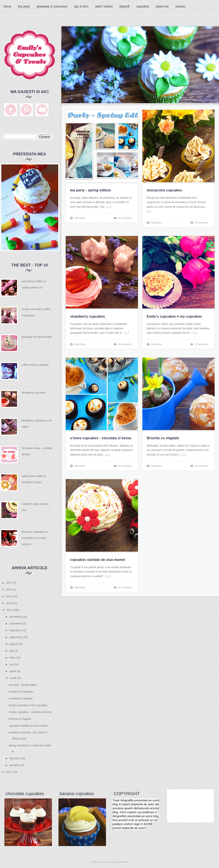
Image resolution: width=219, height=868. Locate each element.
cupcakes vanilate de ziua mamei (28, 726)
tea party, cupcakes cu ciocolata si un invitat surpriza (35, 538)
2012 (10, 610)
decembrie (16, 617)
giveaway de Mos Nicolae (37, 337)
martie (13, 678)
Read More (80, 218)
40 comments (125, 344)
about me (162, 6)
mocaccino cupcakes (21, 692)
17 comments (201, 344)
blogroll (124, 6)
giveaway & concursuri (52, 6)
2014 (10, 596)
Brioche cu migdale (20, 719)
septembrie (16, 637)
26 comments (201, 466)
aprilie (13, 671)
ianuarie (14, 765)
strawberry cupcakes (34, 393)
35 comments (201, 223)
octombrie (16, 630)
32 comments (125, 218)
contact (180, 6)
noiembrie (16, 624)
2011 (10, 772)
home (7, 6)
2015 (10, 590)
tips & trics (81, 6)
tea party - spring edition (23, 685)
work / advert (104, 6)
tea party (24, 6)
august (14, 644)
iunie (13, 658)
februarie (15, 758)
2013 (10, 603)
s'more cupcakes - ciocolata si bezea (30, 712)
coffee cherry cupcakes (35, 365)
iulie (12, 651)
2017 (10, 583)
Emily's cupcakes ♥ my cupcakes (28, 705)
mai (12, 665)
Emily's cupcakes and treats (114, 862)
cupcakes (142, 6)
